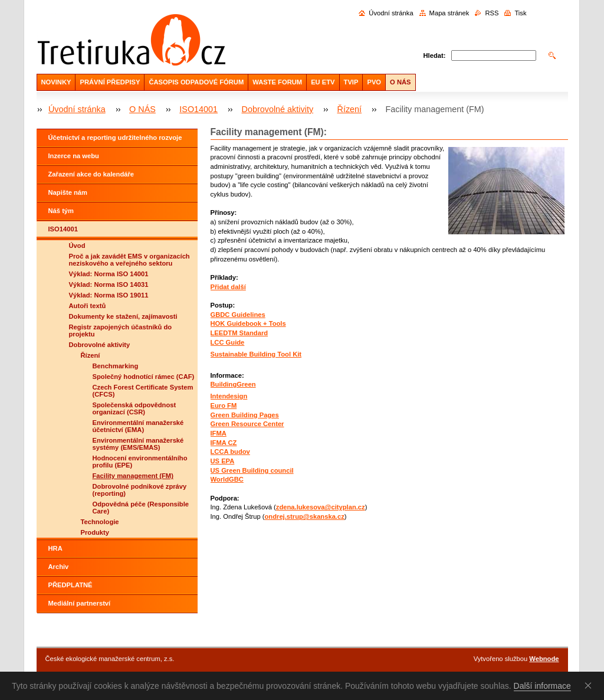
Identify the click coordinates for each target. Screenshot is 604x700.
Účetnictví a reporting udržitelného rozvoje (115, 138)
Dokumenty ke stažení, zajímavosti (123, 316)
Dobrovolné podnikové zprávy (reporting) (140, 490)
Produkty (95, 532)
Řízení (350, 109)
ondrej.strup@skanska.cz (305, 516)
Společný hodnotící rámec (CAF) (144, 377)
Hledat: (435, 55)
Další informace (542, 686)
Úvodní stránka (391, 13)
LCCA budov (230, 452)
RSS (492, 13)
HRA (55, 548)
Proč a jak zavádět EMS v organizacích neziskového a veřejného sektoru (129, 260)
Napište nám (68, 192)
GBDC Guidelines (238, 315)
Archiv (59, 567)
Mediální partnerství (80, 603)
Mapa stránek (449, 13)
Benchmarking (116, 366)
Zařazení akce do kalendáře (91, 174)
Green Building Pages (245, 415)
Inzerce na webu (74, 156)
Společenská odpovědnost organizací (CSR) (134, 408)
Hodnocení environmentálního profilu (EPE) (140, 462)
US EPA (223, 461)
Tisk (520, 13)
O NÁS (400, 82)
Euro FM (224, 405)
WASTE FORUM (277, 82)
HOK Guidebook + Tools (248, 323)
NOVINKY (56, 82)
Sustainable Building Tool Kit (256, 354)
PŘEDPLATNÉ (70, 585)
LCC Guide (228, 342)
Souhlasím (590, 685)
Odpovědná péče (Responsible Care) (141, 508)
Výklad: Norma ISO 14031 (109, 284)
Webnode (544, 659)
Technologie (100, 522)
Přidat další (228, 287)
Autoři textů (88, 306)
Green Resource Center (247, 424)
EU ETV (323, 82)
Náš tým (61, 211)
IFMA (219, 433)
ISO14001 (198, 109)
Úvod (77, 246)
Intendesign (229, 396)
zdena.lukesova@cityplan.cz (321, 507)
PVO (374, 82)
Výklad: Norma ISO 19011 (109, 295)
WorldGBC (227, 479)
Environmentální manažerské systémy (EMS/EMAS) (138, 444)
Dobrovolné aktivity (278, 109)
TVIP (351, 82)
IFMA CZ (224, 443)
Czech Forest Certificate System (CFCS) (143, 391)
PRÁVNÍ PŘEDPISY (110, 82)
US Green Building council (252, 470)
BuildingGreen (233, 384)
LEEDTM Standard (239, 333)
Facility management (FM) (133, 476)
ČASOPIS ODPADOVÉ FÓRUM (196, 82)
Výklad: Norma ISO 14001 (109, 274)
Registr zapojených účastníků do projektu (121, 331)
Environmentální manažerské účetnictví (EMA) (138, 426)
